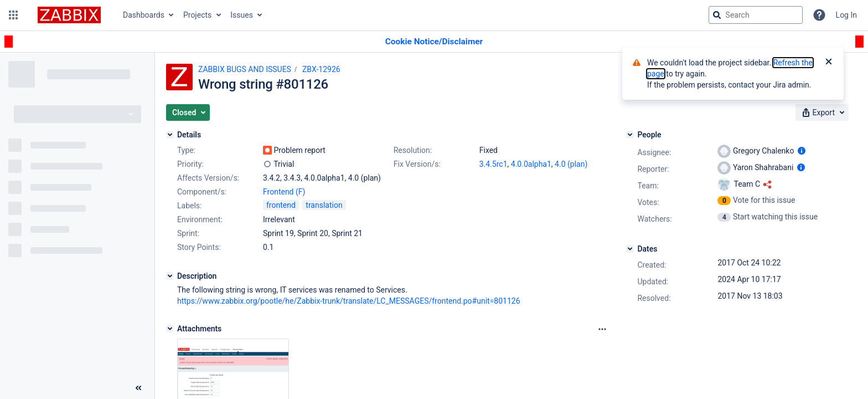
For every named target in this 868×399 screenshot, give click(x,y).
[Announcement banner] (434, 42)
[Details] (170, 135)
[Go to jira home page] (69, 15)
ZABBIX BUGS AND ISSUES (245, 69)
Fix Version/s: (417, 164)
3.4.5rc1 (494, 164)
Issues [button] (242, 15)
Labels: (189, 206)
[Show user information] (802, 151)
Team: (648, 186)
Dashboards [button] (144, 15)
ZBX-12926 (321, 69)
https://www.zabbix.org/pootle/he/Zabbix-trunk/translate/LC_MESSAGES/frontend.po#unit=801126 (349, 301)
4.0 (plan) (571, 164)
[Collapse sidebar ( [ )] (138, 388)
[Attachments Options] (602, 329)
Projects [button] (197, 15)
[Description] (170, 276)
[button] (13, 15)
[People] (630, 135)
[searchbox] (756, 15)
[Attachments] (170, 329)
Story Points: (199, 247)
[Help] (819, 15)
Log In (846, 15)
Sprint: (188, 233)
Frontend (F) (284, 192)
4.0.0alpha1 (531, 164)
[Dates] (630, 249)
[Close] (829, 63)
